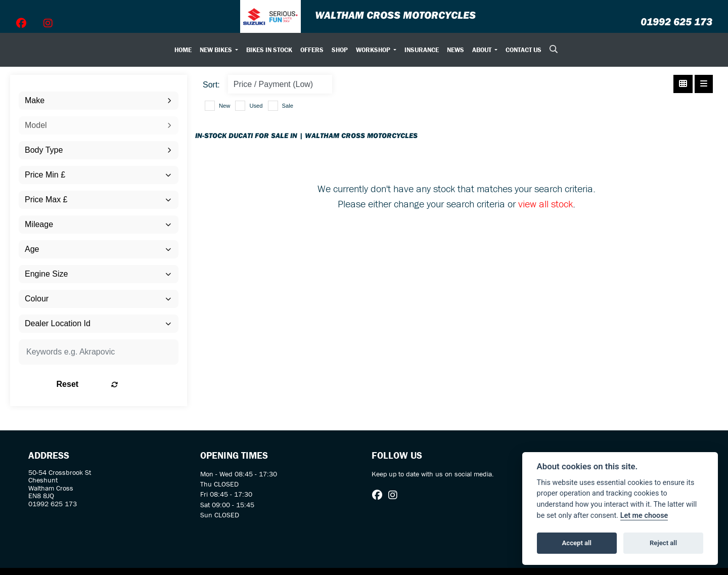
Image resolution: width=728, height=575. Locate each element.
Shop (340, 50)
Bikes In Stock (269, 50)
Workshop (374, 50)
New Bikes (217, 50)
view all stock (545, 204)
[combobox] (99, 101)
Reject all (663, 543)
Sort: (211, 85)
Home (183, 50)
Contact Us (524, 50)
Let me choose (644, 516)
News (456, 50)
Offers (312, 50)
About (483, 50)
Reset (127, 384)
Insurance (422, 50)
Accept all (577, 543)
